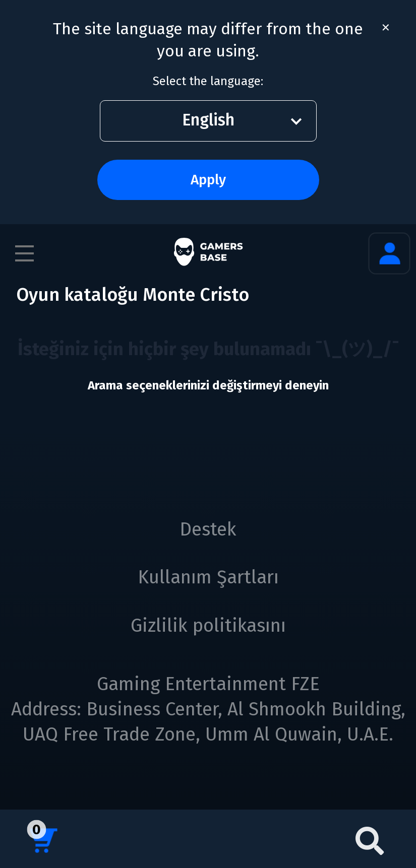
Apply (208, 180)
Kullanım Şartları (208, 577)
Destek (208, 529)
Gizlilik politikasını (208, 626)
